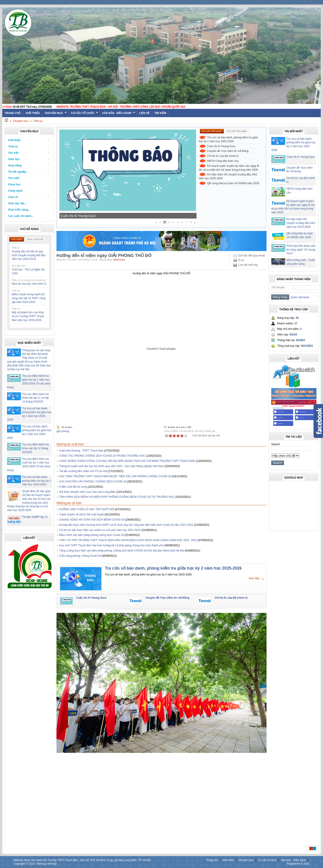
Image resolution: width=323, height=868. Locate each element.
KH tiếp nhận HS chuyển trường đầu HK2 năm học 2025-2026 (228, 176)
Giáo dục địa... (17, 203)
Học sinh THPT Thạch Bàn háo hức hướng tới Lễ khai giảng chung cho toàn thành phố (111, 545)
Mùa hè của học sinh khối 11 (29, 284)
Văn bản (29, 153)
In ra (241, 260)
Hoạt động (29, 165)
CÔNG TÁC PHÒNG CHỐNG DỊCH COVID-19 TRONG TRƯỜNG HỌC (102, 456)
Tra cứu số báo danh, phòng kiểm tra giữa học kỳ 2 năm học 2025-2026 (228, 139)
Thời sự (38, 121)
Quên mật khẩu (299, 297)
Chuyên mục (56, 113)
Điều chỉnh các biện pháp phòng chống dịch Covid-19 (91, 535)
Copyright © (21, 864)
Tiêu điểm (17, 239)
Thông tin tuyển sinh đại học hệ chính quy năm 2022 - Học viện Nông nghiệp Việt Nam (111, 466)
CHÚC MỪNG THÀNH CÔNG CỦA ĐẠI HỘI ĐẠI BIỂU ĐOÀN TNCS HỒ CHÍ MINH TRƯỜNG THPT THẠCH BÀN (127, 461)
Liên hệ (144, 113)
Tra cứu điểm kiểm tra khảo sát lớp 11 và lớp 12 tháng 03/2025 (35, 398)
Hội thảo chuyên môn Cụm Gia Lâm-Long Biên (87, 492)
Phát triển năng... (19, 210)
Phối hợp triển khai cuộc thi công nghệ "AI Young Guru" (301, 250)
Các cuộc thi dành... (21, 216)
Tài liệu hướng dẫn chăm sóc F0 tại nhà (83, 471)
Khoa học (14, 184)
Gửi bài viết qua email (252, 256)
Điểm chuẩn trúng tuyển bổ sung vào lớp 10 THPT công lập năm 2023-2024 (29, 298)
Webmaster (119, 260)
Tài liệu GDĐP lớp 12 (35, 517)
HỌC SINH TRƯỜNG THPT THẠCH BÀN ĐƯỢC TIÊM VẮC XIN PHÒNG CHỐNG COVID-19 (115, 476)
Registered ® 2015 (298, 864)
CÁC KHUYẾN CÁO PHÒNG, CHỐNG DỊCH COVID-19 (93, 482)
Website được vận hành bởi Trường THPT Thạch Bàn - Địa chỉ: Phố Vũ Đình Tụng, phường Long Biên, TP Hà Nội (82, 860)
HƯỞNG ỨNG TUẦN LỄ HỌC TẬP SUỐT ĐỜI (87, 509)
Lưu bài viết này (248, 265)
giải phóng (63, 431)
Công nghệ (15, 191)
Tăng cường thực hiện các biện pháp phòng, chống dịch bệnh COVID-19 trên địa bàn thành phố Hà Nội (122, 551)
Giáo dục (29, 159)
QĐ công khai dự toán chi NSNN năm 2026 (233, 183)
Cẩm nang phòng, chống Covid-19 (80, 556)
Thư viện (14, 178)
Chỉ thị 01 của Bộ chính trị (223, 156)
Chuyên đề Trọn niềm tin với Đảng (228, 151)
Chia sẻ (29, 197)
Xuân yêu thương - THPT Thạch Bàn (81, 451)
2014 (32, 864)
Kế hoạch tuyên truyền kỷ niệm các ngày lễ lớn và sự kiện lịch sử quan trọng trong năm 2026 (229, 168)
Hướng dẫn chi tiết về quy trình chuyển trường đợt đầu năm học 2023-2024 (29, 255)
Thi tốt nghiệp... (29, 172)
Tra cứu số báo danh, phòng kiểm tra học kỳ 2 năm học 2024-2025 (37, 481)
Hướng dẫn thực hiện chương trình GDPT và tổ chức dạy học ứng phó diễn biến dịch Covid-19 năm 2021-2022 (126, 525)
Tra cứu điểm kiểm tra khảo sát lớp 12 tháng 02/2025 (35, 448)
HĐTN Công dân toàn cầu (223, 161)
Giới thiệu (33, 113)
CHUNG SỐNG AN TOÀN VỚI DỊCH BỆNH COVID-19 (92, 520)
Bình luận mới (35, 239)
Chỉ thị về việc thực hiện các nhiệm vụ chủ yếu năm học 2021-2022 (100, 530)
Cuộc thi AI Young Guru (78, 216)
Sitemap (41, 864)
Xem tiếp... (255, 578)
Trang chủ (212, 860)
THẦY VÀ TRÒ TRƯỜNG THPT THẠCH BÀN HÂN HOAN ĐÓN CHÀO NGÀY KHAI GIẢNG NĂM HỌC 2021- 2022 (128, 540)
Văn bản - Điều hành (119, 113)
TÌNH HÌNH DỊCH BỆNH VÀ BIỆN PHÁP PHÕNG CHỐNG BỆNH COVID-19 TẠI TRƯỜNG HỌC (117, 497)
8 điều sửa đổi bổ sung (73, 487)
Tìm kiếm (160, 113)
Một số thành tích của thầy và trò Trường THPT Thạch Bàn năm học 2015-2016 (28, 316)
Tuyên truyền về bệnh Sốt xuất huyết (82, 514)
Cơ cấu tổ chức (84, 113)
